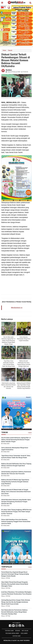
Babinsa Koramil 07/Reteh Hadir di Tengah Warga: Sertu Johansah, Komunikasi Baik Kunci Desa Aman (16, 492)
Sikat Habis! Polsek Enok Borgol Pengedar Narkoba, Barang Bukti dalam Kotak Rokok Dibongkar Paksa (15, 584)
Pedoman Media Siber (12, 633)
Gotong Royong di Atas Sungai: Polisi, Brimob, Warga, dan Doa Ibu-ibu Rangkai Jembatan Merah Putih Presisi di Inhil (16, 602)
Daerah (10, 50)
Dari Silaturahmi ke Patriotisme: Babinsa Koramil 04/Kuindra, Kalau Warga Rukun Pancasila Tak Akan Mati (14, 612)
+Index (30, 433)
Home (4, 50)
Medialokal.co (17, 308)
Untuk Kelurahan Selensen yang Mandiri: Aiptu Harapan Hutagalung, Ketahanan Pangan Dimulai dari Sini (16, 502)
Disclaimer (24, 633)
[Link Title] (10, 626)
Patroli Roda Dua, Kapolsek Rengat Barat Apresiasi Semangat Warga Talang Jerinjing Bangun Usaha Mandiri (15, 574)
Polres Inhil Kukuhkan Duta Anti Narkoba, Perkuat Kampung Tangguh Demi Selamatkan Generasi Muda (16, 521)
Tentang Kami (9, 631)
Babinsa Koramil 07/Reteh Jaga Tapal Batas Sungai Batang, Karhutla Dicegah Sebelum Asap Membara (15, 482)
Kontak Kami (16, 636)
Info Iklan (25, 631)
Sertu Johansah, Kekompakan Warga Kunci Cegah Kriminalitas (24, 339)
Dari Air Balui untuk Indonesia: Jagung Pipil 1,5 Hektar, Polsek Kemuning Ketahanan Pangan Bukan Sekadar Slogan (8, 341)
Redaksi (18, 631)
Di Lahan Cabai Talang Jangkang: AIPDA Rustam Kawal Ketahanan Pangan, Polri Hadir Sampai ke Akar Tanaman (16, 512)
